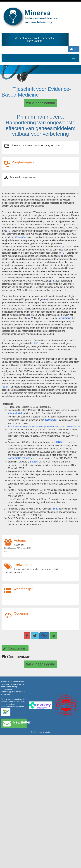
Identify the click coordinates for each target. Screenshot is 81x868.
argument (65, 318)
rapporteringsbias (13, 572)
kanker (36, 569)
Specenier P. (20, 545)
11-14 (6, 387)
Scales (34, 462)
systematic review (19, 458)
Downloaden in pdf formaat (23, 177)
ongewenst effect (50, 569)
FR (74, 49)
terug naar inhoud (40, 103)
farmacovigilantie (23, 569)
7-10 (36, 343)
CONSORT (51, 420)
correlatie (20, 237)
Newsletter (15, 723)
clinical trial (15, 413)
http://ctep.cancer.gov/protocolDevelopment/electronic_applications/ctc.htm (44, 426)
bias (56, 509)
